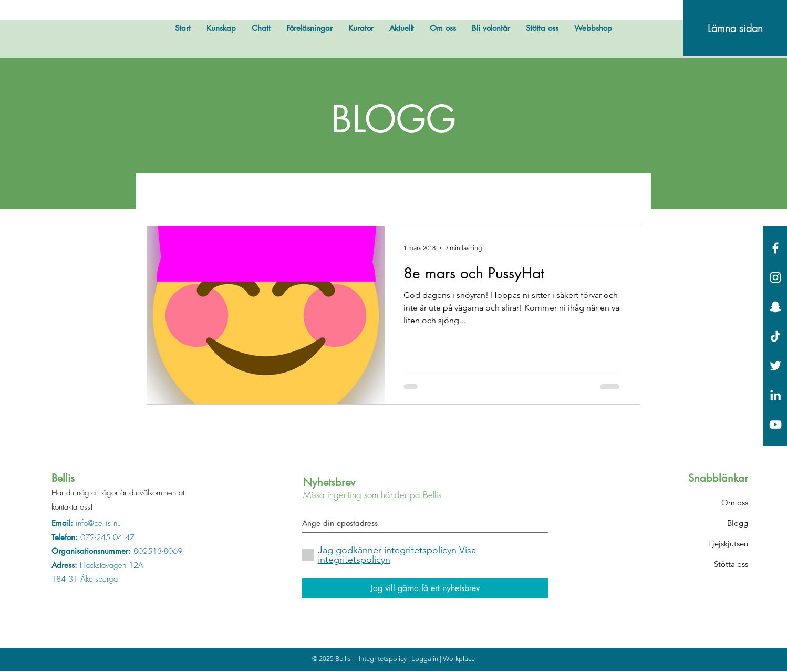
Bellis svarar (410, 194)
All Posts (164, 194)
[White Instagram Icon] (775, 277)
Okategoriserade (535, 194)
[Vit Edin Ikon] (775, 395)
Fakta (467, 194)
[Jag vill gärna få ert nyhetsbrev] (425, 588)
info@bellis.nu (98, 523)
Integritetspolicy (384, 659)
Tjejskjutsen (728, 544)
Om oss (735, 503)
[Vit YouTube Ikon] (775, 425)
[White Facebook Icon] (775, 248)
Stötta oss (731, 564)
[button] (627, 196)
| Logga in (424, 659)
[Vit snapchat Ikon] (775, 307)
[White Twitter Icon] (775, 366)
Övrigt (216, 194)
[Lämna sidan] (735, 28)
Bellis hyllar (342, 194)
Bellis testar (275, 194)
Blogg (738, 523)
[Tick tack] (775, 336)
